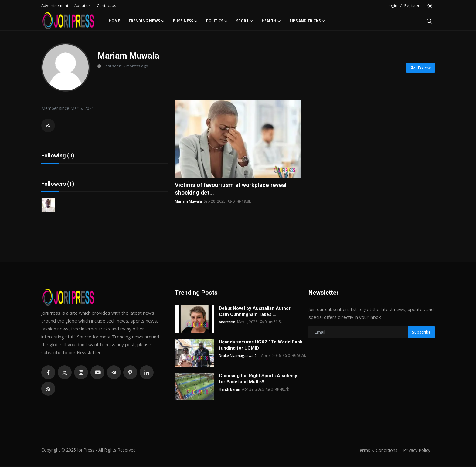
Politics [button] (217, 21)
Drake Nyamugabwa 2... (240, 356)
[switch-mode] (430, 6)
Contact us (107, 5)
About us (83, 5)
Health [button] (271, 21)
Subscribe (421, 333)
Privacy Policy (416, 451)
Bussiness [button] (185, 21)
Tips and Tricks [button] (307, 21)
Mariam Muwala (189, 202)
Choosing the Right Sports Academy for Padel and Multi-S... (258, 380)
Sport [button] (245, 21)
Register (412, 5)
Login (393, 5)
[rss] (48, 390)
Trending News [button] (146, 21)
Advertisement (55, 5)
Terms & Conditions (375, 451)
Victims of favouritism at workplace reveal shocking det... (234, 189)
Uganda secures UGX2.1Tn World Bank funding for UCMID (261, 346)
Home (114, 21)
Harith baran (230, 390)
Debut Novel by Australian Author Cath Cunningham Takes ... (255, 312)
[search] (429, 21)
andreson (227, 323)
